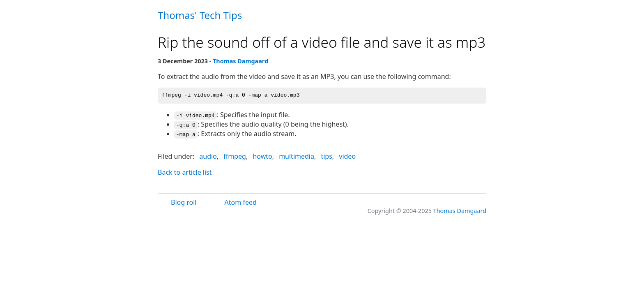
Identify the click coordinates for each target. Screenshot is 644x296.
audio (208, 155)
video (347, 155)
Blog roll (184, 201)
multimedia (297, 155)
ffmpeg (235, 155)
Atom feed (241, 201)
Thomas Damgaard (240, 61)
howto (262, 155)
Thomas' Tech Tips (200, 15)
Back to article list (185, 171)
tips (326, 155)
